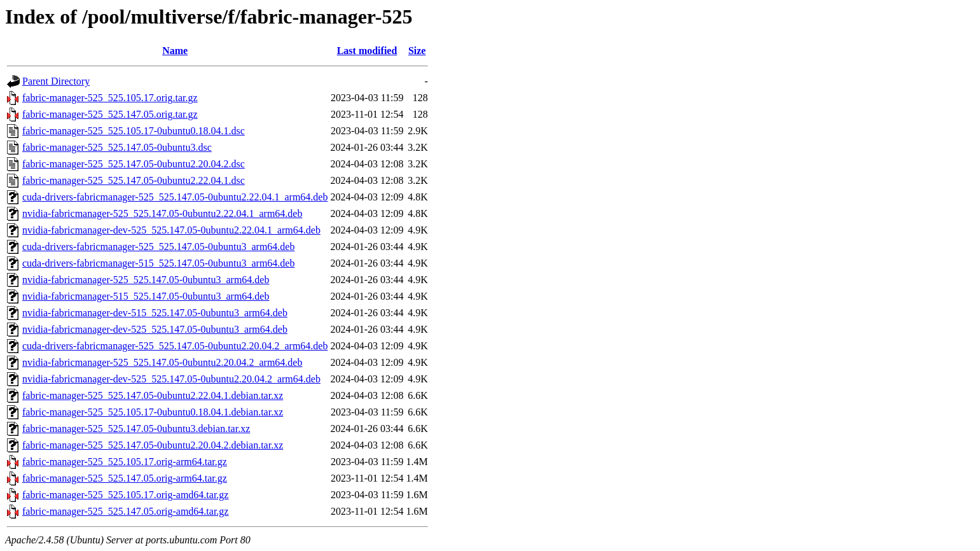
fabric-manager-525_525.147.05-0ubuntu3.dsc (117, 147)
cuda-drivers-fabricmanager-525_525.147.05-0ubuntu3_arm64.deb (158, 247)
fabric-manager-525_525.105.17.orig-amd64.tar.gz (125, 495)
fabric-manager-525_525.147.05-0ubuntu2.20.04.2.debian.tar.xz (153, 445)
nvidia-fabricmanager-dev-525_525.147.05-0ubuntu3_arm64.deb (155, 329)
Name (175, 51)
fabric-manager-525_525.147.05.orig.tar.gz (110, 114)
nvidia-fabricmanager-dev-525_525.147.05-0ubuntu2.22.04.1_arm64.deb (171, 230)
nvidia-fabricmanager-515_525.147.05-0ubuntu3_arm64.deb (146, 296)
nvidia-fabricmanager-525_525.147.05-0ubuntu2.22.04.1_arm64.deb (162, 213)
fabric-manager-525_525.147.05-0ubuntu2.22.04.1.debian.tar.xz (153, 395)
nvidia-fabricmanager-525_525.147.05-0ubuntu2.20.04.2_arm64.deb (162, 362)
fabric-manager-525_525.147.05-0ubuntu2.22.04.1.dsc (134, 180)
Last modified (367, 51)
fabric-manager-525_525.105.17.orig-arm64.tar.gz (125, 462)
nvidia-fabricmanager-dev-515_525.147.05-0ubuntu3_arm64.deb (155, 313)
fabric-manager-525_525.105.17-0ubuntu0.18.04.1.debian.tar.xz (153, 412)
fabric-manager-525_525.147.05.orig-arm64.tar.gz (125, 478)
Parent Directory (56, 81)
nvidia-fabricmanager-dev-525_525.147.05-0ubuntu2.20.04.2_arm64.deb (171, 379)
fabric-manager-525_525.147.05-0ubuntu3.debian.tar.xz (136, 429)
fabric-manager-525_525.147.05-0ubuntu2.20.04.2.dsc (134, 164)
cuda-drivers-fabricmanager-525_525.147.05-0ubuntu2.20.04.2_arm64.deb (175, 346)
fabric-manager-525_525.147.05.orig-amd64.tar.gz (125, 511)
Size (417, 51)
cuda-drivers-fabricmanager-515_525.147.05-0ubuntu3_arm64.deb (158, 263)
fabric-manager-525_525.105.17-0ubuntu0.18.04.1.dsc (134, 131)
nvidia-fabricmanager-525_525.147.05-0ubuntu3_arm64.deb (146, 280)
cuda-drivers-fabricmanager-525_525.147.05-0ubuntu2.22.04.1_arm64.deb (175, 197)
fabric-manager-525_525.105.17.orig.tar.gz (110, 98)
